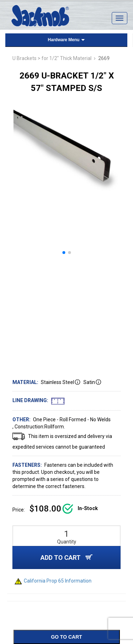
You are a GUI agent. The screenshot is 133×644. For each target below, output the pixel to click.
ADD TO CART (66, 558)
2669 (104, 58)
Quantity (67, 542)
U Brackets (24, 58)
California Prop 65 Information (53, 581)
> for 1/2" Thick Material (65, 58)
